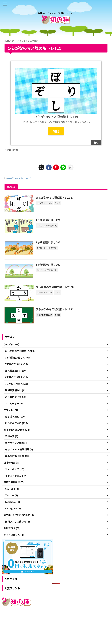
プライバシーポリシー (62, 619)
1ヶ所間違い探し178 (48, 220)
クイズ (28, 178)
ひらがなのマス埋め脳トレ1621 (55, 309)
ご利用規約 (45, 619)
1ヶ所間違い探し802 (48, 265)
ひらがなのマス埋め (16, 178)
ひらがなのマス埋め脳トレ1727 (55, 197)
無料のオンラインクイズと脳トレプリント (56, 624)
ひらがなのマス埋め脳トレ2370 (55, 287)
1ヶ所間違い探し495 (48, 242)
